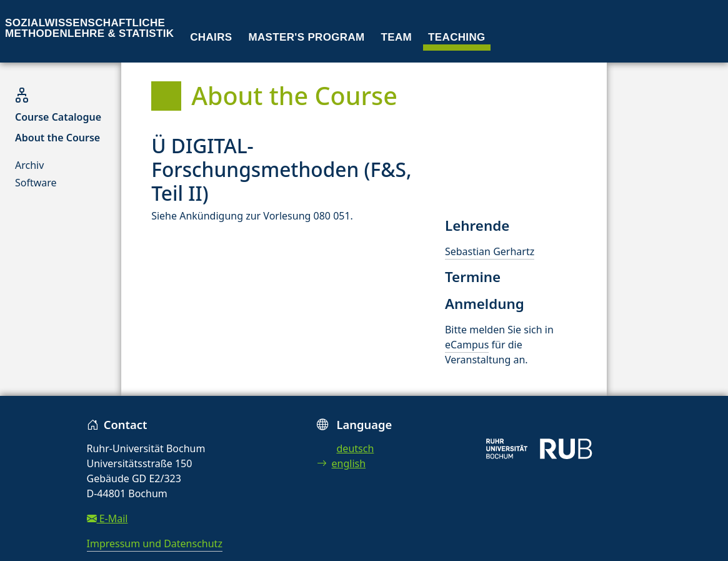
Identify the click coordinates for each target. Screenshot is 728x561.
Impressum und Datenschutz (155, 543)
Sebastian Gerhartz (490, 251)
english (342, 463)
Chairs (211, 37)
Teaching (457, 37)
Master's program (306, 37)
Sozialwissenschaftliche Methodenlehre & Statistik (89, 28)
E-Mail (107, 518)
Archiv (29, 165)
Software (36, 183)
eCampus (467, 345)
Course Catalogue (58, 117)
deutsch (356, 448)
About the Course (57, 138)
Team (397, 37)
